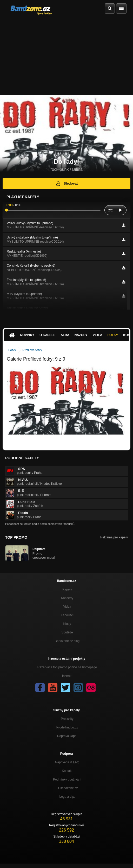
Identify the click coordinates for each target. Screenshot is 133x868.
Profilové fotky (32, 350)
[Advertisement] (66, 56)
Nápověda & (67, 762)
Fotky (113, 335)
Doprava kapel (67, 736)
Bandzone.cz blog (67, 641)
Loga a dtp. (67, 797)
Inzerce (67, 676)
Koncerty (67, 598)
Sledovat (67, 184)
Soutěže (67, 632)
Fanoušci (67, 615)
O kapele (47, 335)
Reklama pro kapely (114, 537)
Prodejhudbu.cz (67, 727)
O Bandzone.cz (67, 788)
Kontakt (67, 771)
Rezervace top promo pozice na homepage (67, 667)
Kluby (67, 624)
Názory (81, 335)
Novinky (27, 335)
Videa (98, 335)
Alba (65, 335)
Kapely (67, 589)
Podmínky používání (67, 779)
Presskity (67, 719)
